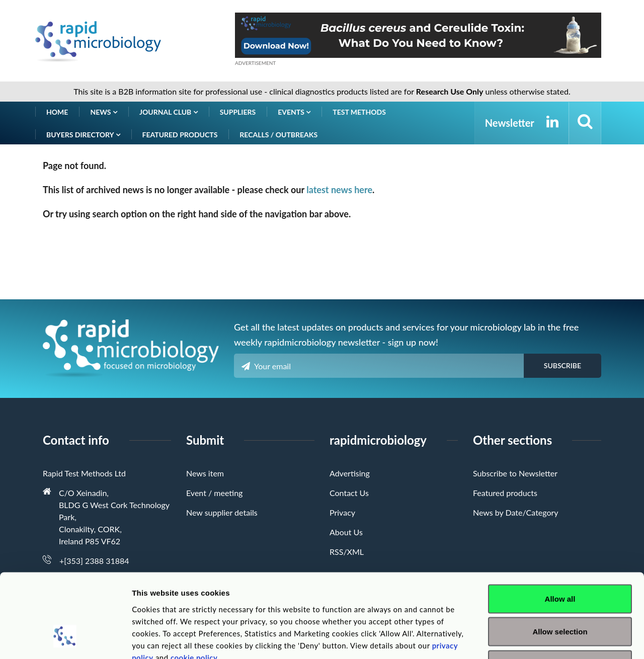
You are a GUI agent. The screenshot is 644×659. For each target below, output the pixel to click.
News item (205, 473)
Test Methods (359, 112)
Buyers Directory (83, 135)
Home (57, 112)
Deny (560, 593)
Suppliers (238, 112)
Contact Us (349, 493)
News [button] (104, 112)
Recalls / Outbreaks (278, 135)
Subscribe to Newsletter (515, 473)
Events (294, 112)
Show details (528, 639)
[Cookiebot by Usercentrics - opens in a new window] (65, 639)
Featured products (180, 135)
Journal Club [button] (169, 112)
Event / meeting (214, 493)
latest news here (339, 190)
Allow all (560, 527)
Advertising (350, 473)
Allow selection (560, 560)
